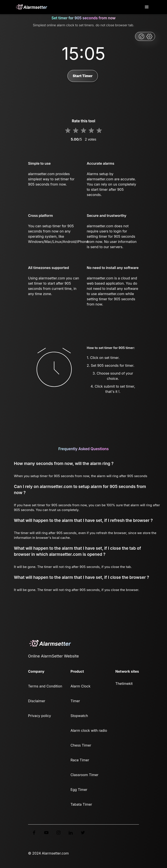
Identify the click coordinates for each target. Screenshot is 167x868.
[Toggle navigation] (147, 7)
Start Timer (83, 76)
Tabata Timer (81, 804)
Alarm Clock (80, 686)
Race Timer (80, 760)
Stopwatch (79, 716)
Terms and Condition (45, 686)
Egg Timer (79, 790)
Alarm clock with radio (89, 730)
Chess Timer (81, 745)
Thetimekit (124, 684)
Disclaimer (37, 701)
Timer (75, 701)
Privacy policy (39, 716)
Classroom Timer (84, 775)
